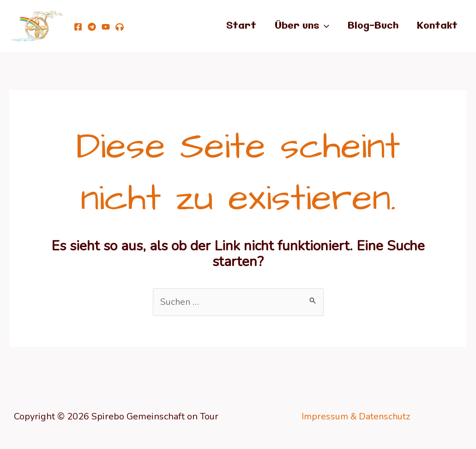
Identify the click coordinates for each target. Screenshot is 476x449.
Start (241, 26)
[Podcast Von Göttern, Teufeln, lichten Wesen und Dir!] (120, 27)
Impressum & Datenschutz (356, 416)
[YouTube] (106, 27)
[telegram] (92, 27)
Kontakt (437, 26)
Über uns (302, 26)
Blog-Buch (373, 26)
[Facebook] (78, 27)
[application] (324, 26)
